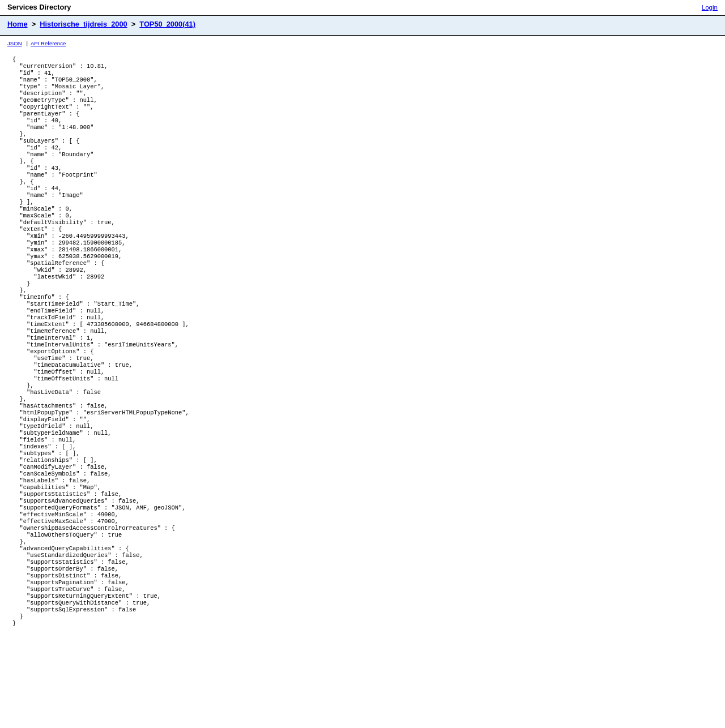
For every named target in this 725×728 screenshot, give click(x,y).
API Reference (48, 43)
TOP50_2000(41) (167, 24)
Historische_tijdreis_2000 (83, 24)
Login (710, 7)
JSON (15, 43)
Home (18, 24)
